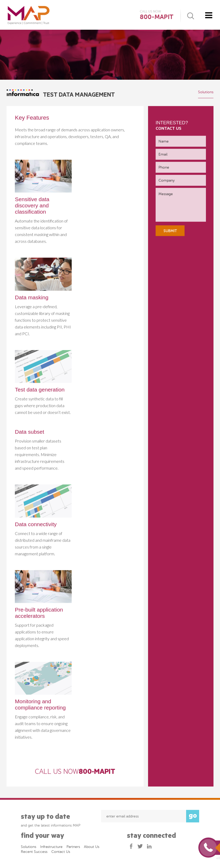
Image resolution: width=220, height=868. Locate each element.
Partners (73, 848)
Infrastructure (51, 848)
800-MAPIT (157, 17)
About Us (92, 848)
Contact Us (61, 853)
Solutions (206, 92)
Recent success (34, 853)
